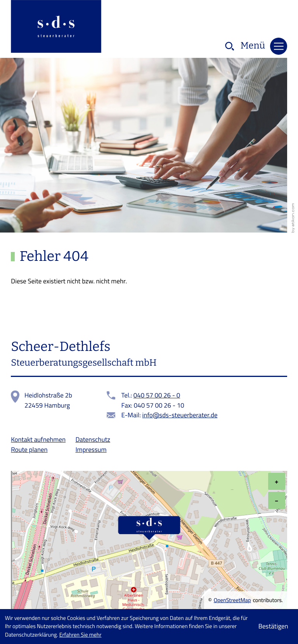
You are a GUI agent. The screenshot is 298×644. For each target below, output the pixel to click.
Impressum (91, 450)
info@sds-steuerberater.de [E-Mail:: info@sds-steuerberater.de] (180, 415)
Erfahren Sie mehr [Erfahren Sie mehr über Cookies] (81, 635)
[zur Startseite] (56, 28)
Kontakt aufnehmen (38, 439)
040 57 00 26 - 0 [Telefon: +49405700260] (157, 395)
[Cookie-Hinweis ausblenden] (273, 627)
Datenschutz (93, 439)
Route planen (29, 450)
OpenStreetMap (232, 601)
